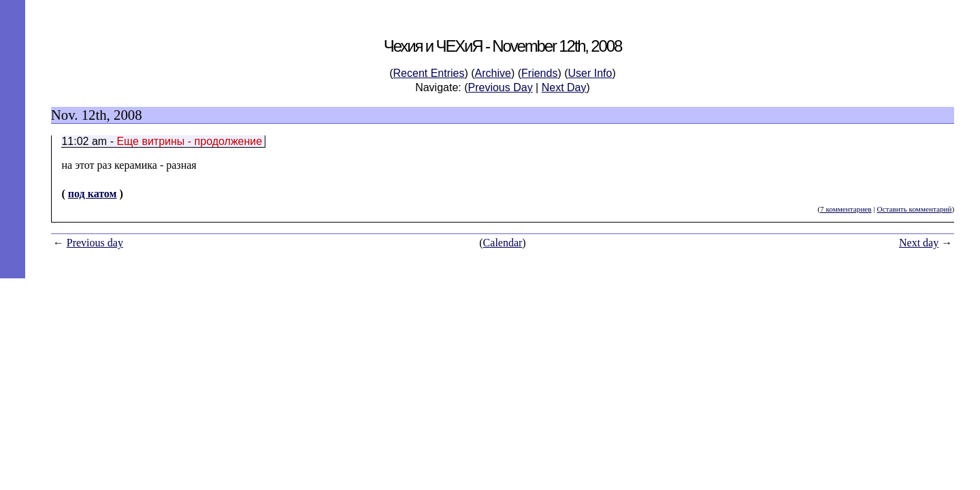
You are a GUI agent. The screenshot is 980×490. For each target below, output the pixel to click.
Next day (919, 243)
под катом (93, 194)
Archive (493, 73)
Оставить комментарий (914, 209)
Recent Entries (429, 73)
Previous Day (501, 87)
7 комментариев (846, 209)
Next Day (564, 87)
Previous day (95, 243)
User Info (590, 73)
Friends (539, 73)
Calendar (503, 243)
